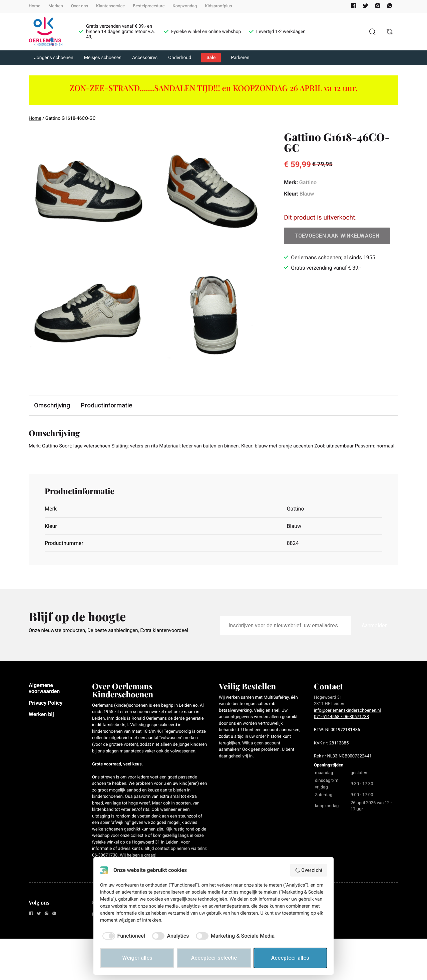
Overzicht (309, 870)
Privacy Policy (46, 712)
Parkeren (240, 58)
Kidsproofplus (218, 6)
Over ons (80, 6)
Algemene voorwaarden (44, 697)
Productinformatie (108, 406)
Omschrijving (53, 406)
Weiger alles (137, 958)
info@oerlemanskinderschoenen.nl (347, 720)
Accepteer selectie (214, 958)
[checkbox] (123, 936)
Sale (211, 58)
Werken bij (41, 723)
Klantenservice (110, 6)
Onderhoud (180, 58)
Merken (56, 6)
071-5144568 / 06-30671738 (341, 726)
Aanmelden (375, 634)
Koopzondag (185, 6)
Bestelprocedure (149, 6)
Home (35, 6)
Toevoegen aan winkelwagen (337, 236)
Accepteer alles (290, 958)
